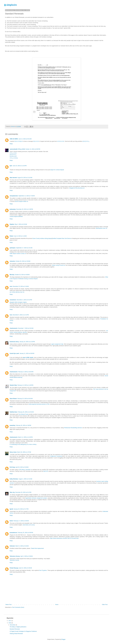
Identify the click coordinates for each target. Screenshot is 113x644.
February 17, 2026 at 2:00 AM (21, 521)
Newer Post (8, 605)
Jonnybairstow (14, 196)
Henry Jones (13, 452)
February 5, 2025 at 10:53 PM (26, 372)
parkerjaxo (13, 248)
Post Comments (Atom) (18, 607)
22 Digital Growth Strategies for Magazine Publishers (23, 631)
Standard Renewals (15, 629)
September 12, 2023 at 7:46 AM (27, 196)
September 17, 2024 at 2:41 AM (24, 248)
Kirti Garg (12, 467)
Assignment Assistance (56, 456)
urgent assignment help (57, 344)
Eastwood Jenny (14, 342)
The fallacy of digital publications (18, 627)
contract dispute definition (16, 216)
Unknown (12, 546)
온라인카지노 (86, 141)
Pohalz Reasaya (14, 568)
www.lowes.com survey (29, 525)
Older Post (105, 605)
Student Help (13, 385)
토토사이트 (36, 141)
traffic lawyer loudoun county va (18, 254)
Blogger (63, 639)
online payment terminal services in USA (39, 404)
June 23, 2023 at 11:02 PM (20, 166)
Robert (12, 236)
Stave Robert (13, 399)
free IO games (43, 570)
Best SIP (46, 471)
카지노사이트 (13, 153)
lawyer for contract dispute (57, 170)
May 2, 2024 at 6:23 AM (21, 224)
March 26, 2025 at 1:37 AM (24, 452)
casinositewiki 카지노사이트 (17, 149)
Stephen (12, 224)
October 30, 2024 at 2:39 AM (23, 261)
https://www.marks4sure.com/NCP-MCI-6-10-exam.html (64, 538)
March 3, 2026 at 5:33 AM (22, 546)
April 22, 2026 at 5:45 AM (25, 568)
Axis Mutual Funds (23, 414)
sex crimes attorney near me (17, 292)
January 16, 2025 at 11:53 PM (27, 342)
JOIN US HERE (14, 139)
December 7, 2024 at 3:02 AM (26, 328)
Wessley (12, 275)
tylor (11, 166)
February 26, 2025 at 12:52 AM (26, 412)
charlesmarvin (14, 328)
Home (57, 605)
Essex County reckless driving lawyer (42, 238)
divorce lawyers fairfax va (21, 201)
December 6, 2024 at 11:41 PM (21, 315)
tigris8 (11, 509)
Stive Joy (12, 492)
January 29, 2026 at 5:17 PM (21, 509)
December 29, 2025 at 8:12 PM (23, 492)
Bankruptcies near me (102, 228)
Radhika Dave (13, 412)
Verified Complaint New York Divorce (62, 238)
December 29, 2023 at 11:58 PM (25, 209)
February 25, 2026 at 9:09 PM (25, 533)
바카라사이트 (61, 141)
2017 (10, 621)
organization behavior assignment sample (36, 498)
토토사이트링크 (18, 141)
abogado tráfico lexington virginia (18, 302)
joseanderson (13, 533)
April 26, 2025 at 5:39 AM (22, 467)
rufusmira (12, 261)
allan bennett (13, 178)
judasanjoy (13, 209)
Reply (11, 144)
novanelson (13, 300)
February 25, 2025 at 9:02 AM (25, 399)
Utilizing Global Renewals (16, 634)
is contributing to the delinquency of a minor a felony (23, 444)
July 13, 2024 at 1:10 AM (20, 236)
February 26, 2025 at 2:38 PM (23, 425)
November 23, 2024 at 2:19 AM (21, 286)
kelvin (11, 521)
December (13, 625)
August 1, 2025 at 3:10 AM (25, 479)
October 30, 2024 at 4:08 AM (22, 275)
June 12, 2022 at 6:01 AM (25, 139)
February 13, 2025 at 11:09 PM (25, 385)
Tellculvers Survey (15, 556)
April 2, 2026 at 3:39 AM (26, 556)
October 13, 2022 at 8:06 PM (33, 149)
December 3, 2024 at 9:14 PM (24, 300)
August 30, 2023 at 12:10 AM (25, 178)
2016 (10, 623)
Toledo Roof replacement (37, 548)
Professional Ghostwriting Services (73, 428)
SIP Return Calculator (25, 470)
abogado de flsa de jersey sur (77, 188)
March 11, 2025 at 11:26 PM (25, 437)
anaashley (12, 425)
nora (11, 286)
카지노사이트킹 (14, 158)
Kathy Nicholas (14, 479)
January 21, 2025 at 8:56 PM (27, 353)
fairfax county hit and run (59, 265)
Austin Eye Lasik (14, 353)
